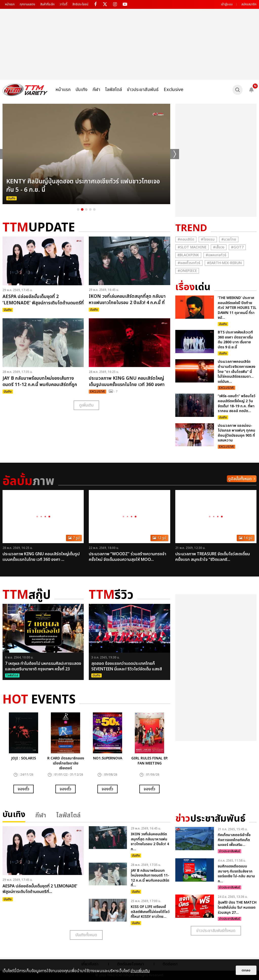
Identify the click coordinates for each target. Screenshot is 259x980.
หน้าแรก (10, 4)
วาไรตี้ (63, 4)
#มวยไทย (229, 239)
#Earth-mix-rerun (224, 263)
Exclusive (174, 90)
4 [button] (90, 209)
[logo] (25, 90)
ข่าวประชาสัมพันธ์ (143, 90)
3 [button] (86, 209)
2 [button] (82, 209)
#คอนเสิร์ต (186, 239)
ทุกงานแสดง (27, 4)
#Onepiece (187, 271)
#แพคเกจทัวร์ (216, 255)
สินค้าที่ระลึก (47, 4)
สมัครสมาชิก (249, 4)
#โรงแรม (208, 239)
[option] (86, 154)
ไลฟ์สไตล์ (114, 90)
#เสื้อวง (219, 247)
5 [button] (94, 209)
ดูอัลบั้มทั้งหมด (240, 479)
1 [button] (78, 209)
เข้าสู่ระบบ (227, 4)
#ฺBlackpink (188, 255)
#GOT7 (237, 247)
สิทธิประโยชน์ (80, 4)
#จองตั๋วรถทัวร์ (189, 263)
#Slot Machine (192, 247)
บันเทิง (82, 90)
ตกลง (246, 970)
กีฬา (96, 90)
